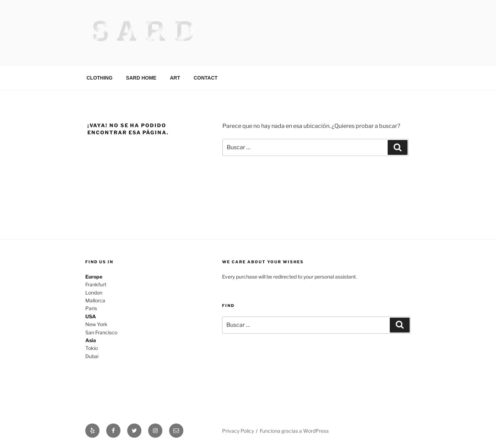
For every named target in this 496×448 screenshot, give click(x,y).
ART (175, 78)
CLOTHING (100, 78)
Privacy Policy (238, 431)
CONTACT (206, 78)
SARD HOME (141, 78)
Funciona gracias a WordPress (294, 431)
